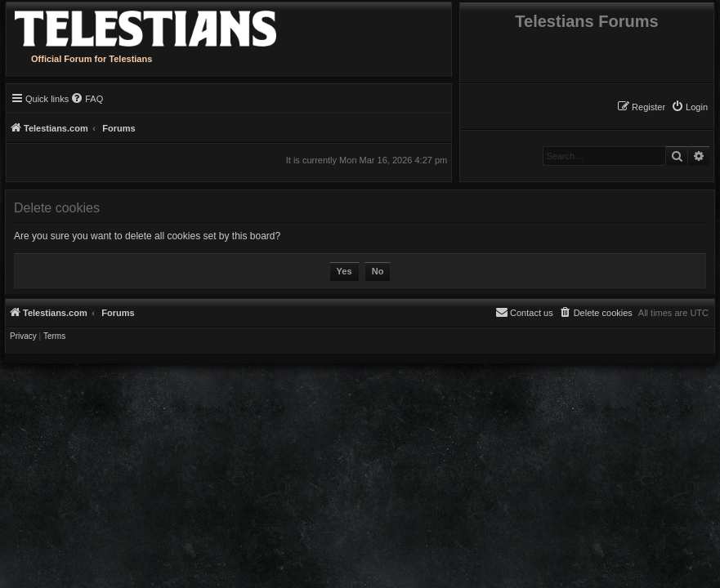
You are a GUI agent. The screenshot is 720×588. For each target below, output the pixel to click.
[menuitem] (689, 107)
